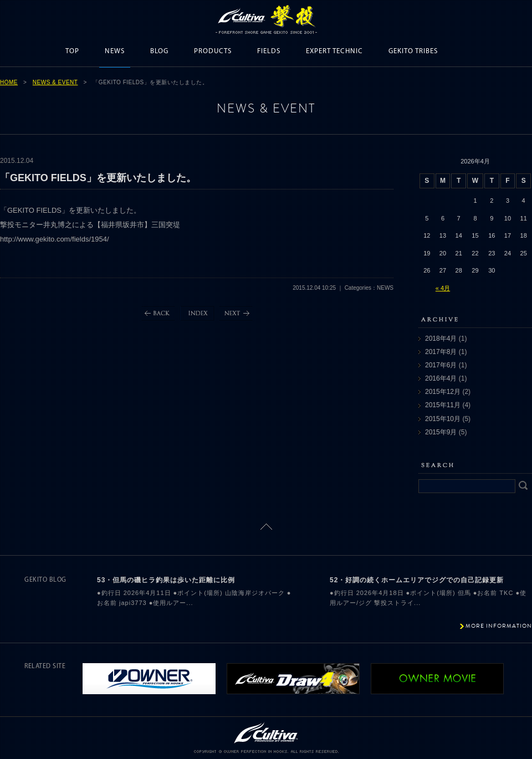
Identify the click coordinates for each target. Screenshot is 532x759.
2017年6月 (441, 365)
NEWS (115, 51)
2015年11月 (443, 405)
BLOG (159, 51)
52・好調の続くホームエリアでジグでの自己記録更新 (417, 580)
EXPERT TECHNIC (334, 51)
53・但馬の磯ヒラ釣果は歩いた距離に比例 (166, 580)
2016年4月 (441, 378)
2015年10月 (443, 419)
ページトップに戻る (266, 527)
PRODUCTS (213, 51)
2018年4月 (441, 339)
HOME (9, 82)
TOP (72, 51)
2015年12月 (443, 392)
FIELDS (269, 51)
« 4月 (443, 288)
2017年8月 (441, 352)
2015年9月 (441, 432)
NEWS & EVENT (55, 82)
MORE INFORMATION (499, 626)
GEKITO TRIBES (413, 51)
